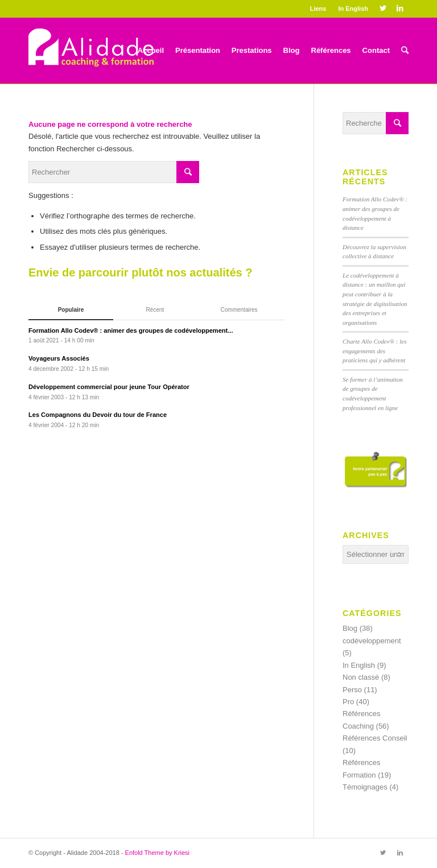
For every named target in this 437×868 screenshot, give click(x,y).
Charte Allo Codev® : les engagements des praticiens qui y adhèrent (375, 351)
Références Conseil (375, 738)
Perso (352, 690)
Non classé (361, 677)
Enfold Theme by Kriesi (158, 853)
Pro (348, 702)
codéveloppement (372, 641)
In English (353, 9)
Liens (318, 9)
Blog (350, 628)
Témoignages (365, 787)
